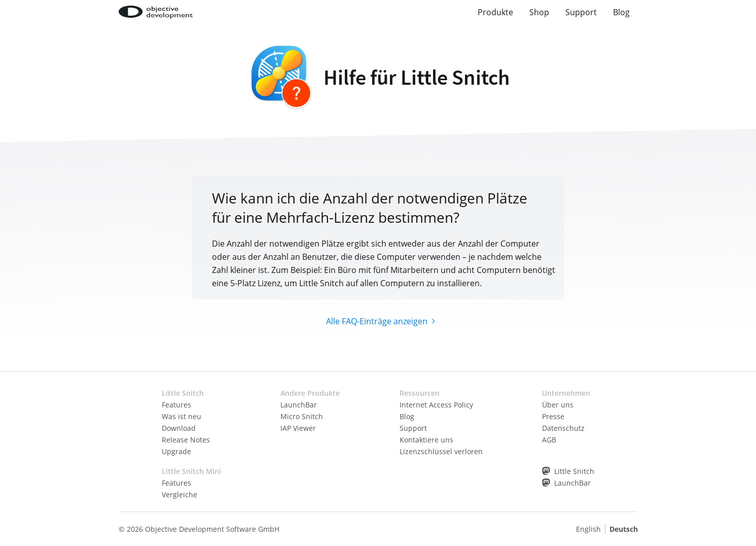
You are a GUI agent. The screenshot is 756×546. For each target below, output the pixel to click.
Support (581, 12)
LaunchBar (299, 405)
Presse (553, 416)
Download (179, 428)
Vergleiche (179, 494)
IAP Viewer (298, 428)
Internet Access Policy (436, 405)
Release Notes (186, 440)
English (588, 529)
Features (176, 405)
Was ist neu (182, 416)
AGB (549, 440)
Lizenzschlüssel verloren (441, 451)
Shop (539, 12)
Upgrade (176, 451)
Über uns (558, 405)
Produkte (495, 12)
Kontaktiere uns (426, 440)
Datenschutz (563, 428)
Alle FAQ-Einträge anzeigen (377, 321)
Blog (621, 12)
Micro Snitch (302, 416)
